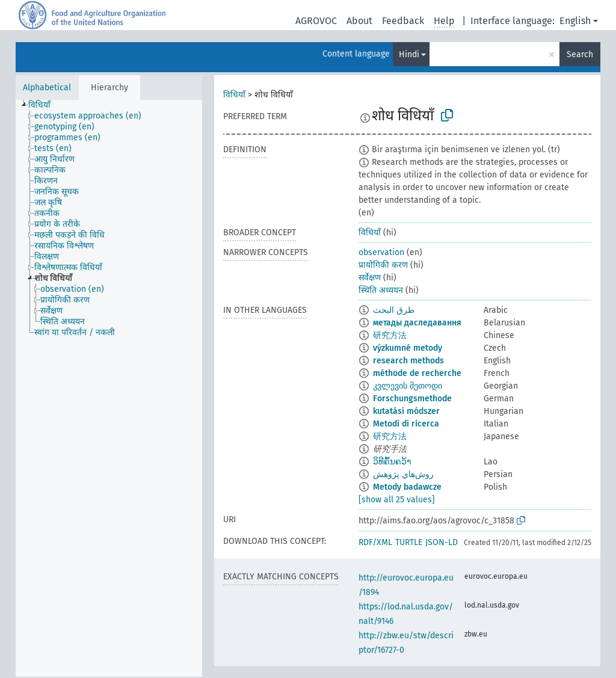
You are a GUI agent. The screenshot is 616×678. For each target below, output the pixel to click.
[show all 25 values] (397, 500)
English (575, 21)
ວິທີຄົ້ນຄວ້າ (392, 462)
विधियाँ (234, 95)
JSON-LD (442, 542)
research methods (408, 361)
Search (580, 54)
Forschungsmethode (412, 399)
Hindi (409, 54)
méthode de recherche (417, 373)
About (359, 21)
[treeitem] (45, 105)
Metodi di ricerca (406, 424)
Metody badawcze (407, 487)
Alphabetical (47, 88)
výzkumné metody (408, 348)
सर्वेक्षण (370, 278)
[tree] (109, 388)
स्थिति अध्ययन (381, 290)
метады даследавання (417, 323)
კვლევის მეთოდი (408, 386)
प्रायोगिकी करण (383, 265)
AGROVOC (316, 21)
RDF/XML (375, 542)
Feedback (403, 21)
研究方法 (390, 335)
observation (381, 252)
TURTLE (409, 542)
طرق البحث (394, 310)
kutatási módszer (406, 411)
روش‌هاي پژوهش (403, 474)
